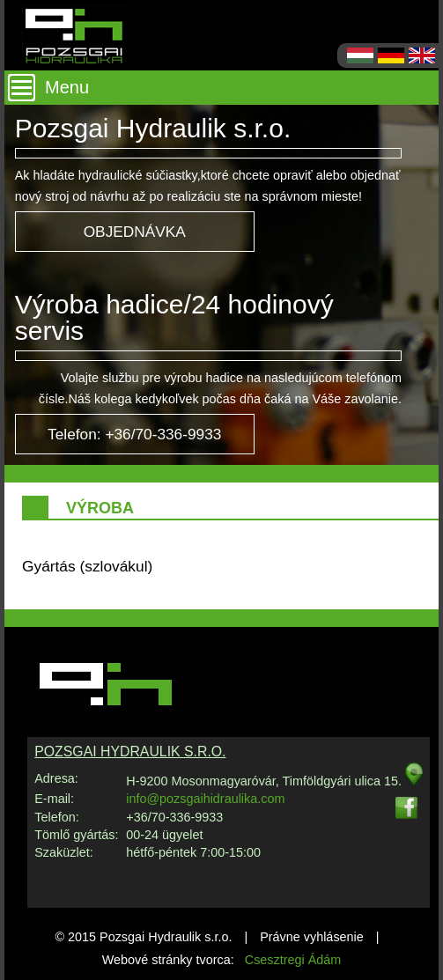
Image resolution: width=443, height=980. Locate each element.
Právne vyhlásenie (312, 937)
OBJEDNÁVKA (135, 232)
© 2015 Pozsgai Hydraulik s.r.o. (143, 937)
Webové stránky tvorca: (222, 960)
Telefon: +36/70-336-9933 (134, 434)
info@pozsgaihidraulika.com (205, 799)
